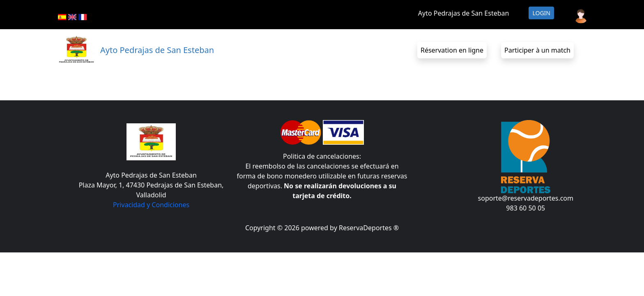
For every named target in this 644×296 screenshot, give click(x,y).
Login (541, 13)
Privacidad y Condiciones (151, 205)
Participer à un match (537, 50)
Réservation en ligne (452, 50)
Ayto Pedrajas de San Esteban (464, 13)
